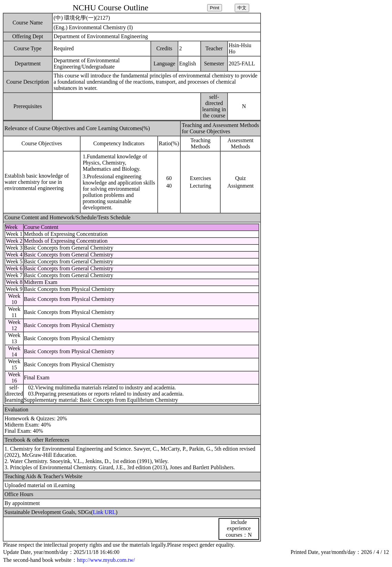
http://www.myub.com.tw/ (106, 560)
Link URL (104, 512)
